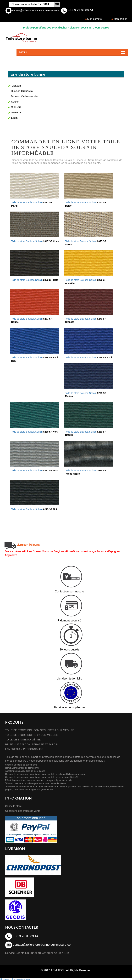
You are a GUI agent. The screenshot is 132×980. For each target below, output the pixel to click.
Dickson (14, 86)
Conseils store (14, 805)
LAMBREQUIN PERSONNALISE (25, 748)
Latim (13, 118)
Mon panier (120, 19)
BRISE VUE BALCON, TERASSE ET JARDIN (32, 743)
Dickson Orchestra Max (25, 96)
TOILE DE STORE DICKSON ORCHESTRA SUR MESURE (40, 728)
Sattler (13, 102)
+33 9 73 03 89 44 (80, 10)
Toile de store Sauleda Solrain (89, 357)
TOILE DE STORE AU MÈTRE (23, 738)
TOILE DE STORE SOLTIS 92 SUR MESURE (32, 733)
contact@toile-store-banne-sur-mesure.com (35, 10)
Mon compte (95, 19)
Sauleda (14, 112)
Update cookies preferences (15, 978)
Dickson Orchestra (22, 91)
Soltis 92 (14, 107)
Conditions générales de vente (23, 809)
